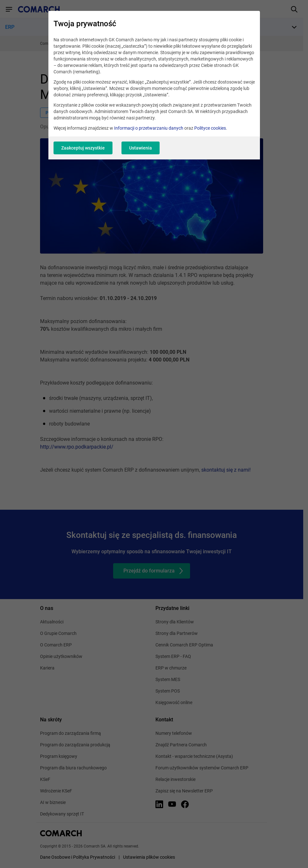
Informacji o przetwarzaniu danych (149, 128)
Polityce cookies (210, 128)
